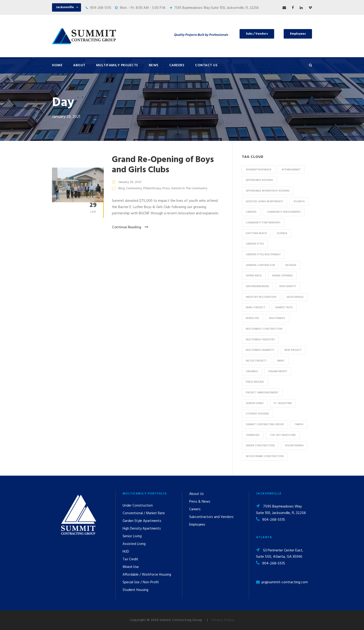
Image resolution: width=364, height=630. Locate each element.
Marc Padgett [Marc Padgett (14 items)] (256, 308)
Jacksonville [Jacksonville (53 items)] (295, 297)
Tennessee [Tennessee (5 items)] (253, 435)
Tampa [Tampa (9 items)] (299, 424)
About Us (197, 494)
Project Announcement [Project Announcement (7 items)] (262, 393)
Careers (177, 65)
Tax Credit (130, 559)
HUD (126, 552)
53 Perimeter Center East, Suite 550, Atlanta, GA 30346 (280, 554)
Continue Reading (130, 227)
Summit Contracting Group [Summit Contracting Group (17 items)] (265, 424)
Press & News (200, 502)
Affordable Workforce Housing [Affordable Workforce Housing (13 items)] (268, 191)
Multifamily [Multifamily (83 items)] (277, 318)
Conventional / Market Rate (144, 513)
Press (166, 188)
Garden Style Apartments (142, 521)
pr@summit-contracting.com (285, 582)
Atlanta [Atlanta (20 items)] (299, 202)
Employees (298, 34)
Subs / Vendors (257, 34)
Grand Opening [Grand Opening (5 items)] (282, 276)
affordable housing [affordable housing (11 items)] (259, 180)
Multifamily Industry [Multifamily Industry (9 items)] (260, 340)
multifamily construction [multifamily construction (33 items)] (264, 329)
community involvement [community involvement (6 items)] (284, 212)
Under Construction (138, 506)
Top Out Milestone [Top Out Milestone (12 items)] (283, 435)
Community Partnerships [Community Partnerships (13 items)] (263, 223)
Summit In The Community (189, 188)
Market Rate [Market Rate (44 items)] (284, 308)
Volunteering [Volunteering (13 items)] (294, 446)
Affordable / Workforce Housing (147, 575)
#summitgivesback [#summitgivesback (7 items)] (259, 170)
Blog (122, 188)
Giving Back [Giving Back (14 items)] (254, 276)
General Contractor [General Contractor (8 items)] (260, 265)
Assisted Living (134, 544)
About (79, 65)
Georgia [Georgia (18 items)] (291, 265)
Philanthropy (152, 188)
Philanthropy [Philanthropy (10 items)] (278, 371)
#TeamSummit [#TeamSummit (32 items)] (291, 170)
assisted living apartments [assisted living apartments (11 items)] (265, 202)
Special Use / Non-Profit (141, 582)
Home (57, 65)
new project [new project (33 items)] (293, 350)
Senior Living (132, 536)
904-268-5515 (101, 8)
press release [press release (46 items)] (255, 382)
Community (134, 188)
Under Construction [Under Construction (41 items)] (260, 446)
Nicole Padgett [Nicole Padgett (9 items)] (256, 361)
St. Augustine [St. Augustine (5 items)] (283, 403)
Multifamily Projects (117, 65)
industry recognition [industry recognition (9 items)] (261, 297)
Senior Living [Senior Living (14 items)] (255, 403)
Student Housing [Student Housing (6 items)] (257, 414)
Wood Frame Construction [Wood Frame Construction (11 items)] (265, 456)
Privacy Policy (223, 620)
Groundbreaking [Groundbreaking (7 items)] (257, 286)
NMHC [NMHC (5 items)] (281, 361)
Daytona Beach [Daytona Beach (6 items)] (256, 233)
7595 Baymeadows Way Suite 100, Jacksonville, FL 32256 (216, 8)
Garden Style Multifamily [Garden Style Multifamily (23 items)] (263, 255)
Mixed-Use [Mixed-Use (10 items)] (252, 318)
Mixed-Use (131, 567)
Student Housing (135, 590)
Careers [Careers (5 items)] (251, 212)
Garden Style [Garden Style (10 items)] (255, 244)
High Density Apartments (142, 529)
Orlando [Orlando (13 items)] (252, 371)
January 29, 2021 (130, 182)
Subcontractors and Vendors (211, 517)
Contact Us (206, 65)
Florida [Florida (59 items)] (282, 233)
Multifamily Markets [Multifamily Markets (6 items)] (260, 350)
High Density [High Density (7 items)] (288, 286)
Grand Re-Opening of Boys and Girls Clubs (163, 165)
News (154, 65)
